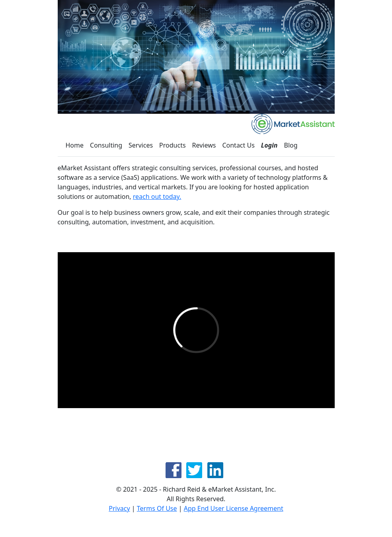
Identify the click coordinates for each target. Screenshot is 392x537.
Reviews (204, 145)
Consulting (106, 145)
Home (75, 145)
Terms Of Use (157, 508)
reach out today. (157, 197)
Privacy (119, 508)
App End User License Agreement (234, 508)
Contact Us (238, 145)
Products (173, 145)
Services (141, 145)
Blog (291, 145)
